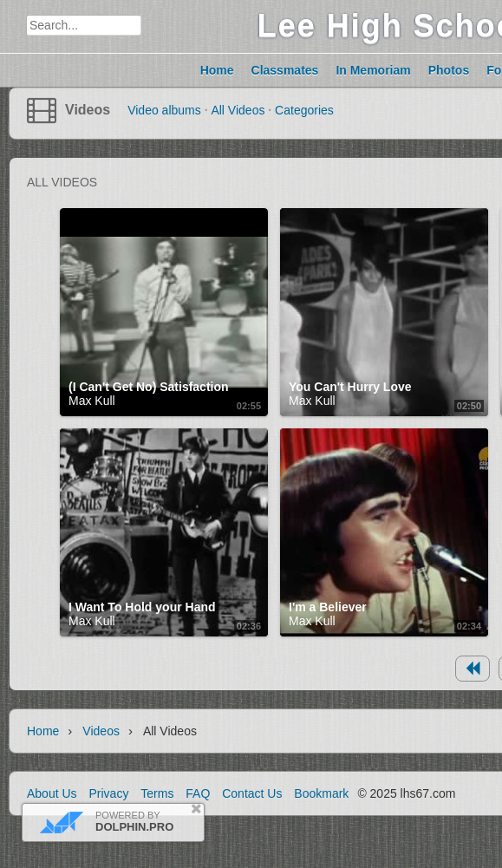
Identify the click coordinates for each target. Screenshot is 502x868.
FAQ (198, 793)
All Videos (238, 110)
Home (43, 731)
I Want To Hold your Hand (142, 607)
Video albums (164, 110)
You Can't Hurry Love (350, 387)
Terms (157, 793)
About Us (52, 793)
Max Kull (92, 401)
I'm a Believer (328, 607)
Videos (88, 110)
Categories (304, 110)
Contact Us (252, 793)
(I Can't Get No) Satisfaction (149, 387)
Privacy (108, 793)
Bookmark (321, 793)
